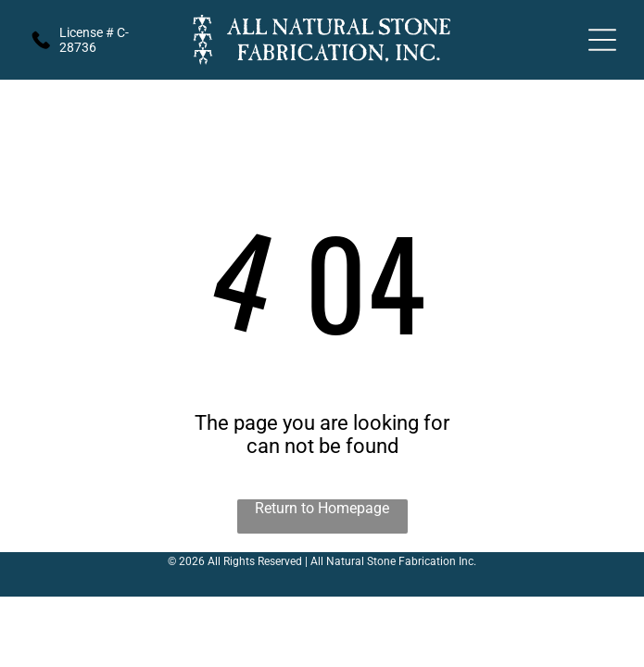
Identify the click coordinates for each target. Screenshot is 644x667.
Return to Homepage (322, 508)
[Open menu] (602, 40)
